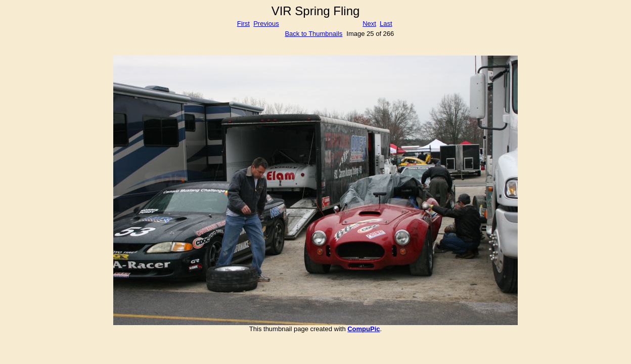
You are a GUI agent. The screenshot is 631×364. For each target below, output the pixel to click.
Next (369, 24)
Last (386, 24)
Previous (266, 24)
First (243, 24)
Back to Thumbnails (313, 34)
